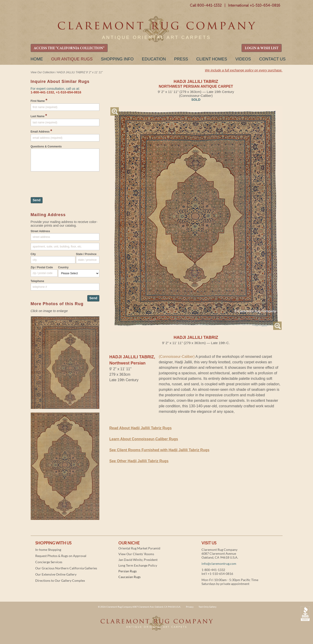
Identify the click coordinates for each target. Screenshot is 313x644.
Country (63, 267)
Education (154, 59)
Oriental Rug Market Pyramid (139, 548)
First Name (39, 100)
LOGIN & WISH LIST (262, 48)
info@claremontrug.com (219, 564)
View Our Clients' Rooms (136, 554)
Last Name (39, 116)
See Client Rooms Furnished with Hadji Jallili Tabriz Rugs (159, 450)
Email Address (41, 131)
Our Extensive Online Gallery (56, 574)
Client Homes (212, 59)
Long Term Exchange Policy (138, 565)
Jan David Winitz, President (138, 560)
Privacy (190, 607)
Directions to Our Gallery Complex (60, 580)
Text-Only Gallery (207, 607)
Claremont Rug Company (157, 29)
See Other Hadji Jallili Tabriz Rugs (139, 461)
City (33, 254)
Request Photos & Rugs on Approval (61, 556)
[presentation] (65, 182)
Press (181, 59)
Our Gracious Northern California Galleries (66, 568)
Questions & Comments (46, 147)
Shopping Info (117, 59)
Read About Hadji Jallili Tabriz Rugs (141, 428)
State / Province (86, 254)
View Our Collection (43, 72)
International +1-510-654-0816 (254, 5)
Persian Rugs (128, 571)
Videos (243, 59)
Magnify (115, 111)
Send (37, 200)
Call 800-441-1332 (206, 5)
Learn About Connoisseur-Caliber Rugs (144, 439)
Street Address (40, 231)
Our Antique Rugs (72, 59)
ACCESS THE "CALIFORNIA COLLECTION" (69, 48)
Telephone (37, 281)
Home (37, 59)
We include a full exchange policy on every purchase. (244, 70)
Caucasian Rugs (129, 577)
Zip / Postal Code (42, 267)
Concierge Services (49, 562)
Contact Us (272, 59)
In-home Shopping (48, 550)
